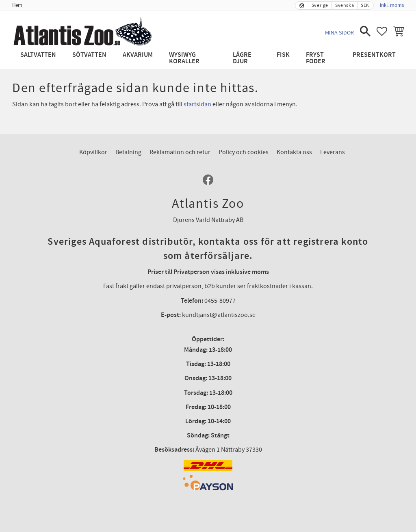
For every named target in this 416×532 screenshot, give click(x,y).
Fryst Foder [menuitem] (316, 58)
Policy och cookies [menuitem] (244, 152)
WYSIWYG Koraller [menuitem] (184, 58)
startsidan (197, 104)
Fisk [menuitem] (283, 55)
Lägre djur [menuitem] (242, 58)
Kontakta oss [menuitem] (294, 152)
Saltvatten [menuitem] (38, 55)
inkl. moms (392, 5)
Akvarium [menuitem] (138, 55)
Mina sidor (339, 33)
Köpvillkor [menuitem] (93, 152)
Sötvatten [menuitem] (89, 55)
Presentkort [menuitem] (374, 55)
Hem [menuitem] (17, 5)
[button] (365, 31)
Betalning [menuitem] (128, 152)
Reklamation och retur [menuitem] (180, 152)
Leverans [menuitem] (333, 152)
